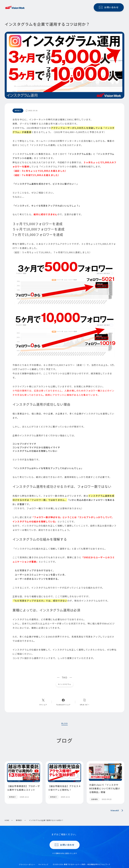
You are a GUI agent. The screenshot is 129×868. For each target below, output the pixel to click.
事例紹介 (19, 820)
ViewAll (117, 810)
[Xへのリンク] (43, 702)
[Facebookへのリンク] (63, 702)
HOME (7, 820)
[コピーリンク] (85, 702)
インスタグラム (64, 684)
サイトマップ (43, 864)
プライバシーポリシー (27, 864)
